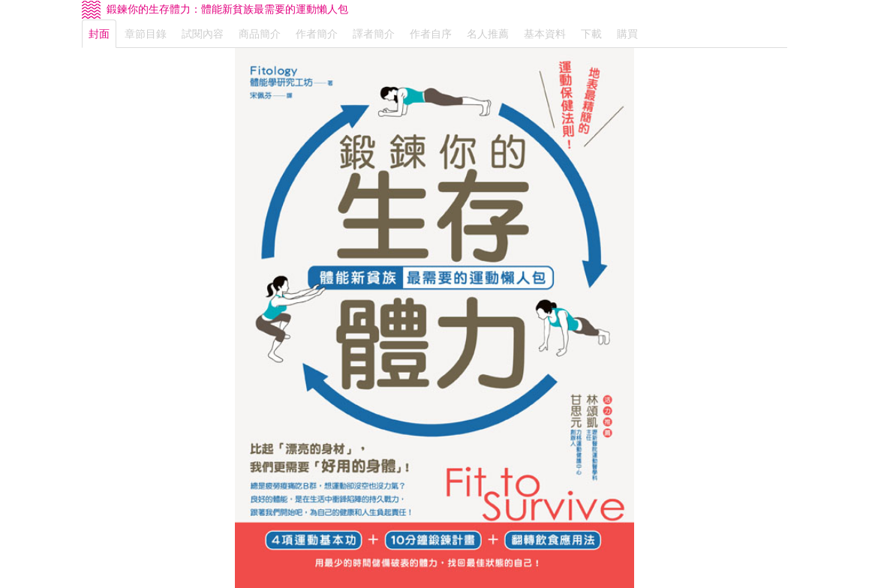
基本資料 (545, 34)
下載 (591, 34)
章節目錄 (146, 34)
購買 (627, 34)
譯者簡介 (374, 34)
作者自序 (431, 34)
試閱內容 (203, 34)
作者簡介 (317, 34)
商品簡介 (260, 34)
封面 (99, 34)
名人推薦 (488, 34)
